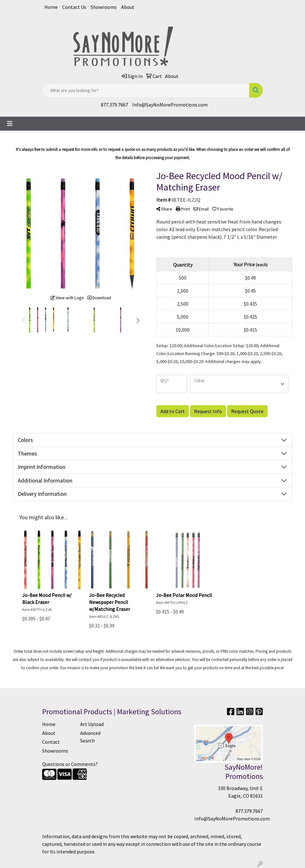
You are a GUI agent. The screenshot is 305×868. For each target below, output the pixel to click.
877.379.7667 (114, 105)
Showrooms (104, 7)
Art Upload (92, 724)
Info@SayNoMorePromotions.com (170, 105)
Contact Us (74, 7)
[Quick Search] (146, 90)
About (128, 7)
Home (51, 7)
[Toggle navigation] (10, 124)
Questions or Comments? (70, 764)
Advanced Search (90, 737)
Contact (51, 742)
